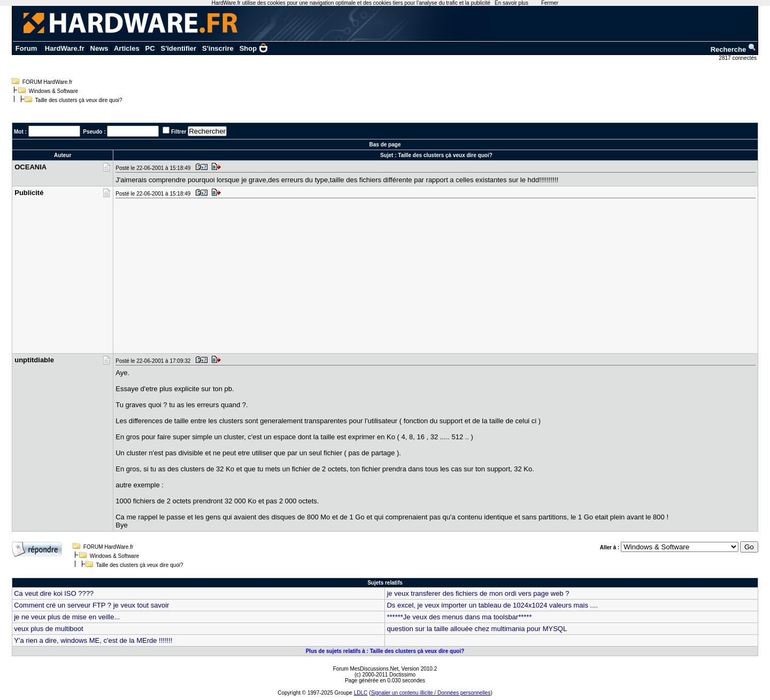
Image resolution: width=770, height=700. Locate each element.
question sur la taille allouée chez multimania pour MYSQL (477, 629)
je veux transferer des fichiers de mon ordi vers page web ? (478, 593)
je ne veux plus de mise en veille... (67, 617)
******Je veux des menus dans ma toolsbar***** (459, 617)
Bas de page (385, 145)
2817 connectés (738, 58)
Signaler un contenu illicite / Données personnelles (430, 693)
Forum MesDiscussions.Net (366, 669)
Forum (26, 48)
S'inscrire (218, 48)
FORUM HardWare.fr (48, 82)
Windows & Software (53, 91)
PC (150, 48)
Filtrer (179, 132)
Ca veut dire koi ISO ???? (54, 593)
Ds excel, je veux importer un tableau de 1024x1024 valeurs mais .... (492, 605)
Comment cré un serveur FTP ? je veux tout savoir (91, 605)
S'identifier (178, 48)
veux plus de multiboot (48, 629)
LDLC (361, 693)
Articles (127, 48)
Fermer (550, 3)
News (99, 48)
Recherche (734, 49)
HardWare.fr (65, 48)
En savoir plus (511, 3)
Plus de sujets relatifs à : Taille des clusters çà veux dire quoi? (385, 651)
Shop (254, 48)
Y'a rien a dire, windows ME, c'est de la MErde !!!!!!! (93, 640)
